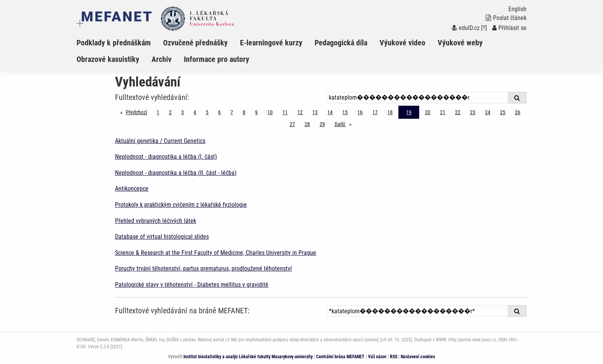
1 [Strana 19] (158, 112)
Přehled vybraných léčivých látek (156, 221)
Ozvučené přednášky (195, 43)
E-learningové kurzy (271, 43)
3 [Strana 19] (182, 112)
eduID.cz (466, 28)
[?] (484, 28)
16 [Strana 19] (360, 112)
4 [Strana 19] (195, 112)
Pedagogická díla (341, 43)
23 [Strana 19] (473, 112)
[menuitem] (120, 43)
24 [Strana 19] (488, 112)
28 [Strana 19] (307, 124)
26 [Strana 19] (518, 112)
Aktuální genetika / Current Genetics (160, 141)
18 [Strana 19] (390, 112)
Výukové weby (460, 43)
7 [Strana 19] (232, 112)
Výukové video (402, 43)
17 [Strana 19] (375, 112)
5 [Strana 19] (207, 112)
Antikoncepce (132, 189)
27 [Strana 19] (292, 124)
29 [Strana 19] (322, 124)
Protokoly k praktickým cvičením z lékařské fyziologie (181, 205)
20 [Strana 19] (428, 112)
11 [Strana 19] (285, 112)
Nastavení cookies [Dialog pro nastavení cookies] (418, 357)
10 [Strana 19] (270, 112)
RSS (394, 357)
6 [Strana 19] (219, 112)
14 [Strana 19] (330, 112)
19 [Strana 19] (409, 112)
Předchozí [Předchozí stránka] (138, 112)
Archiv (162, 59)
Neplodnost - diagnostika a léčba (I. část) (166, 157)
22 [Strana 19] (458, 112)
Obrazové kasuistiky (108, 59)
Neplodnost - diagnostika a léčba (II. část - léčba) (176, 173)
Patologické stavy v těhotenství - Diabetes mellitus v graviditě (192, 285)
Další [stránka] (345, 124)
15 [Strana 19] (345, 112)
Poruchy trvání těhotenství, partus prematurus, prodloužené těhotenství (203, 268)
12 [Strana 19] (300, 112)
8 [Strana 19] (244, 112)
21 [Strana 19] (443, 112)
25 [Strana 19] (503, 112)
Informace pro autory (217, 59)
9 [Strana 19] (256, 112)
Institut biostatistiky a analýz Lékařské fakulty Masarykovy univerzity (248, 357)
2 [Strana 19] (170, 112)
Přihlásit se (509, 28)
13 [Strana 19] (315, 112)
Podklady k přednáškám (114, 43)
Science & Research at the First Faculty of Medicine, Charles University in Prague (216, 253)
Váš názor (377, 357)
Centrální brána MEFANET (340, 357)
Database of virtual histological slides (162, 237)
